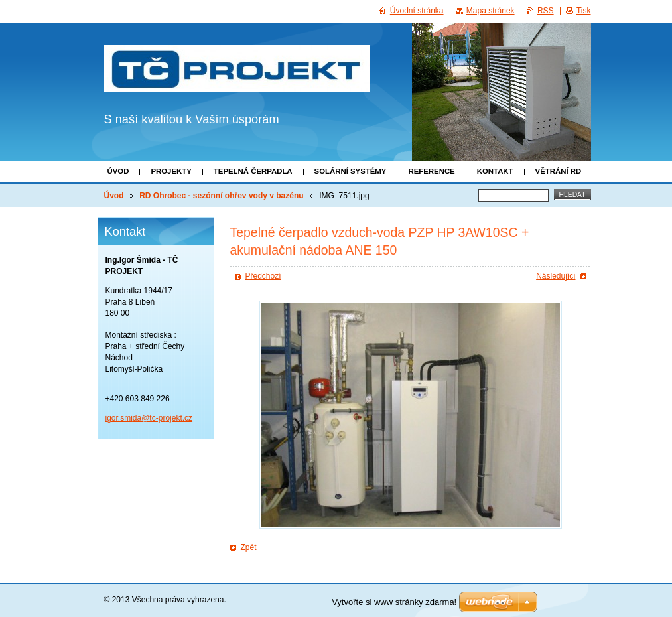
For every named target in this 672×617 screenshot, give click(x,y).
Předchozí (263, 276)
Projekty (171, 171)
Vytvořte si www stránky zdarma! (394, 602)
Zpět (249, 547)
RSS (546, 11)
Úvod (118, 171)
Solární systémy (351, 171)
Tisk (584, 11)
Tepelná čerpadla (253, 171)
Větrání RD (559, 171)
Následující (556, 276)
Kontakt (495, 171)
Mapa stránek (491, 11)
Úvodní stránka (417, 11)
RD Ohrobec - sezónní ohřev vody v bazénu (221, 196)
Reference (431, 171)
